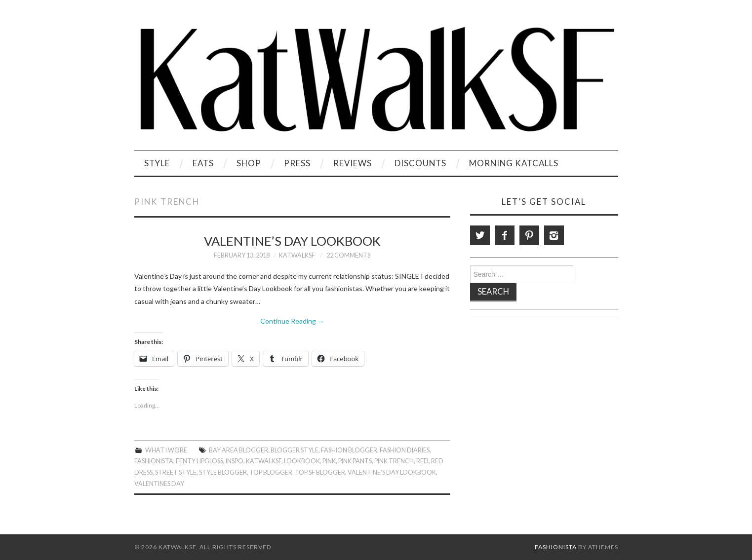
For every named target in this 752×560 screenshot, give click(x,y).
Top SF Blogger (320, 472)
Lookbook (302, 461)
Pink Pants (355, 461)
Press (297, 163)
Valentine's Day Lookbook (392, 472)
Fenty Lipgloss (199, 461)
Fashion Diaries (405, 450)
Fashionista (154, 461)
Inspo (235, 461)
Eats (203, 163)
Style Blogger (223, 472)
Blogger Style (295, 450)
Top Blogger (271, 472)
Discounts (420, 163)
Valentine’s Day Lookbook (292, 241)
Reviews (353, 163)
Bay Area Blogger (238, 450)
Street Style (176, 472)
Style (157, 163)
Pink (329, 461)
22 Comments (348, 255)
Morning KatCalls (514, 163)
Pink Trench (394, 461)
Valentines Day (159, 484)
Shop (249, 163)
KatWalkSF (297, 255)
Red (422, 461)
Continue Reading (292, 321)
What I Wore (166, 450)
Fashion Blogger (349, 450)
